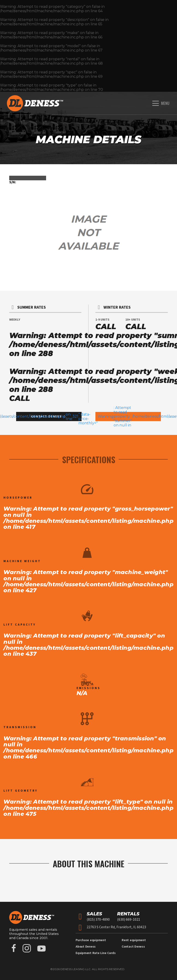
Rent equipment (134, 940)
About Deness (86, 947)
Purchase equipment (91, 940)
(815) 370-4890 (98, 920)
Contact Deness (133, 947)
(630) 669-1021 (129, 920)
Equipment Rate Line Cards (96, 953)
